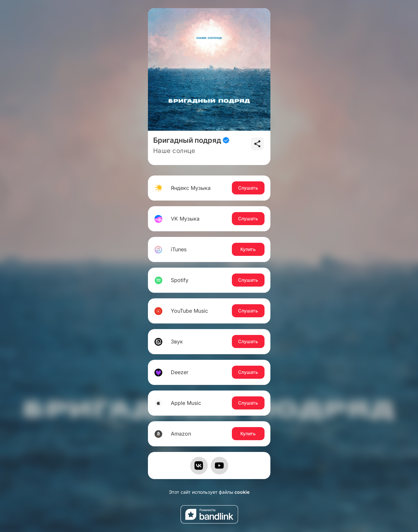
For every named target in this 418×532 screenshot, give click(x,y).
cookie (242, 492)
